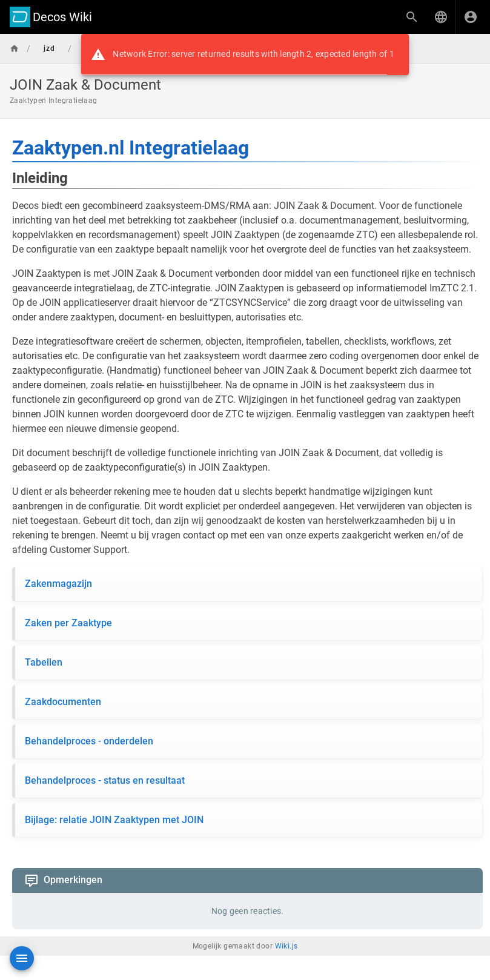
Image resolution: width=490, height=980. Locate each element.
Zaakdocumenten (63, 702)
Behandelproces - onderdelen (89, 741)
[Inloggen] (471, 17)
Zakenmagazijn (58, 584)
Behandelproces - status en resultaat (105, 780)
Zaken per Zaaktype (68, 623)
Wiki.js (286, 946)
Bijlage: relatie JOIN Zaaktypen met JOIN (114, 820)
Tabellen (44, 662)
